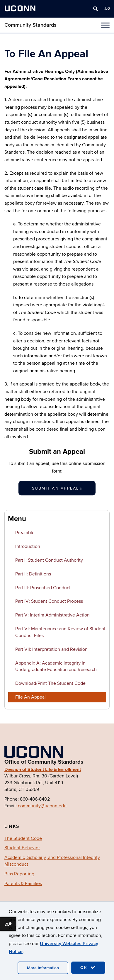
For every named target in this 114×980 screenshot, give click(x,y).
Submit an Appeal (57, 488)
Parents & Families (23, 884)
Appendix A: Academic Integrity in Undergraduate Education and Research (56, 666)
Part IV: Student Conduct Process (49, 601)
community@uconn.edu (42, 806)
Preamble (25, 533)
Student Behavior (22, 848)
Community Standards (30, 25)
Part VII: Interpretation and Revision (51, 649)
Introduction (28, 546)
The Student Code (23, 838)
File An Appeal (30, 697)
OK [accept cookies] (88, 967)
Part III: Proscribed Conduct (43, 588)
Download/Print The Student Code (50, 683)
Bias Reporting (19, 874)
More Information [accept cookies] (43, 968)
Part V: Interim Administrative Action (52, 615)
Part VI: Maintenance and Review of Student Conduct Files (60, 632)
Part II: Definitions (33, 574)
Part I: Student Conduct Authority (49, 560)
